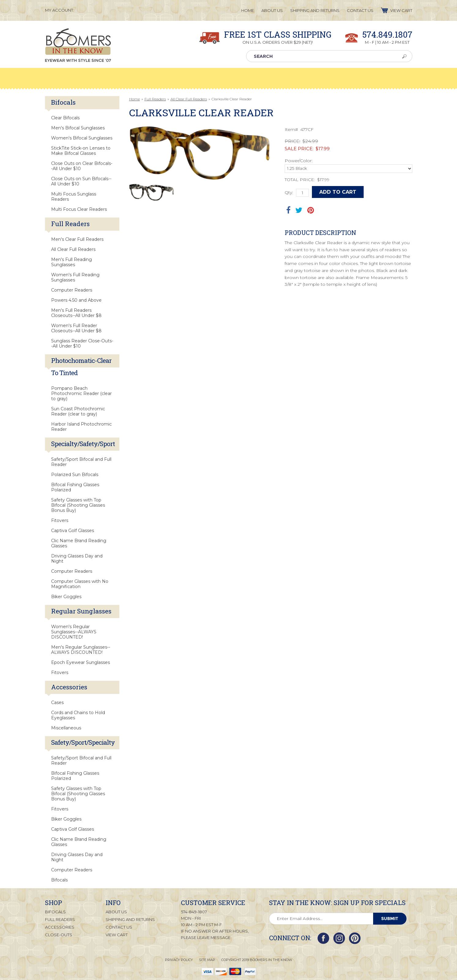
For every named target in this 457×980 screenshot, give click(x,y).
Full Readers (155, 99)
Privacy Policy (179, 960)
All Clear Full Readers (189, 99)
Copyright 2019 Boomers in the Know (257, 960)
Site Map (207, 960)
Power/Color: (299, 161)
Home (135, 99)
